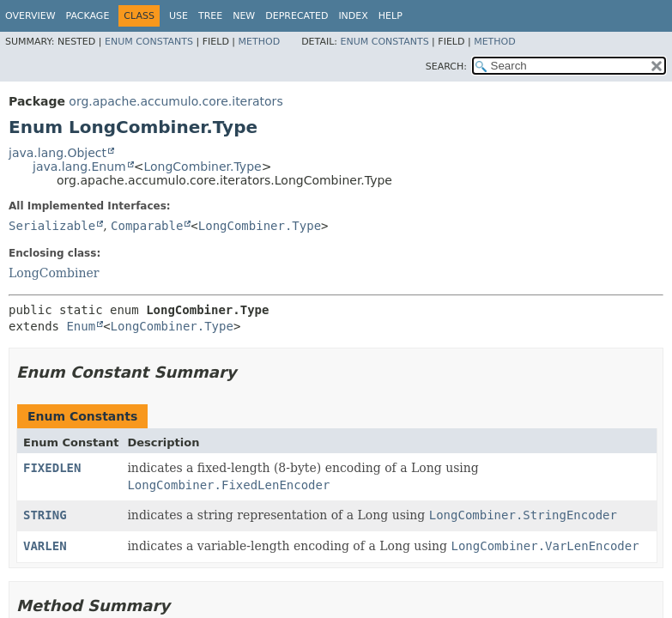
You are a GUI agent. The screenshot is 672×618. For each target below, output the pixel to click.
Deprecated (297, 16)
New (244, 16)
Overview (30, 16)
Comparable (147, 226)
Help (390, 16)
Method (260, 42)
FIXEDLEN (52, 468)
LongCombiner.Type (202, 167)
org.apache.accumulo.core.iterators (176, 101)
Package (88, 16)
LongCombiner (54, 273)
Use (179, 16)
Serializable (52, 226)
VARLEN (45, 546)
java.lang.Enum (79, 167)
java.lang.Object (58, 153)
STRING (45, 515)
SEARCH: (446, 67)
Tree (210, 16)
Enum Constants (149, 42)
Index (353, 16)
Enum (81, 326)
